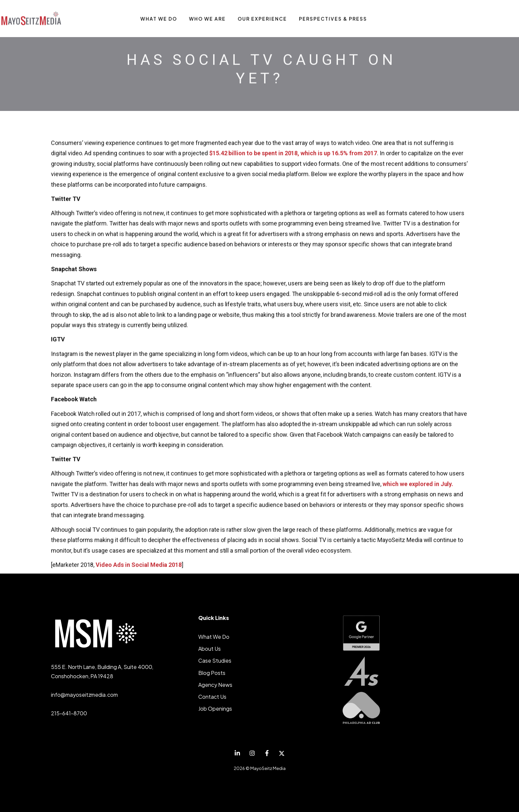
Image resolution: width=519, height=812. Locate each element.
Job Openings (215, 709)
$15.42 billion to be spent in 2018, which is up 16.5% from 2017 (293, 153)
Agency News (215, 685)
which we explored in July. (418, 484)
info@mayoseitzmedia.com (84, 695)
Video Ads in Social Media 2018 (139, 565)
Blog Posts (212, 673)
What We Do (214, 637)
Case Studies (215, 660)
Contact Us (212, 697)
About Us (210, 649)
